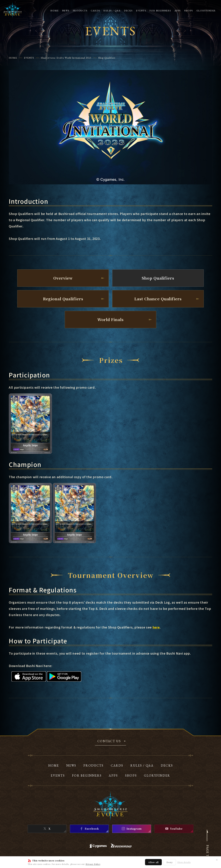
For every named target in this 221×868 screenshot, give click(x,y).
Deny (170, 862)
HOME (13, 58)
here (156, 627)
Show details (184, 862)
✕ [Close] (217, 860)
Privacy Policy (93, 864)
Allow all (153, 862)
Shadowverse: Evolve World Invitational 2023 (66, 58)
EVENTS (29, 58)
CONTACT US (109, 741)
